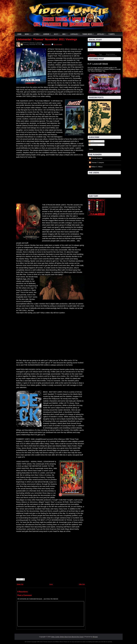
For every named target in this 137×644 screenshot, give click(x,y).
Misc (66, 33)
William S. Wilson (97, 167)
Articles (102, 33)
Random (92, 54)
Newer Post (20, 584)
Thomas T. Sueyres (36, 43)
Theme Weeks (89, 33)
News (28, 33)
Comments (93, 145)
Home (19, 34)
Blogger (95, 637)
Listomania (48, 45)
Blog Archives (111, 54)
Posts (92, 141)
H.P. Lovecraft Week (98, 64)
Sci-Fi (57, 33)
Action (38, 33)
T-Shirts (112, 34)
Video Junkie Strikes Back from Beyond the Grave (67, 637)
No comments (58, 45)
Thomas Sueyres (97, 158)
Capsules (76, 33)
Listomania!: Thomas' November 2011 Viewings (47, 39)
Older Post (82, 584)
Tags (100, 54)
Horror (48, 33)
